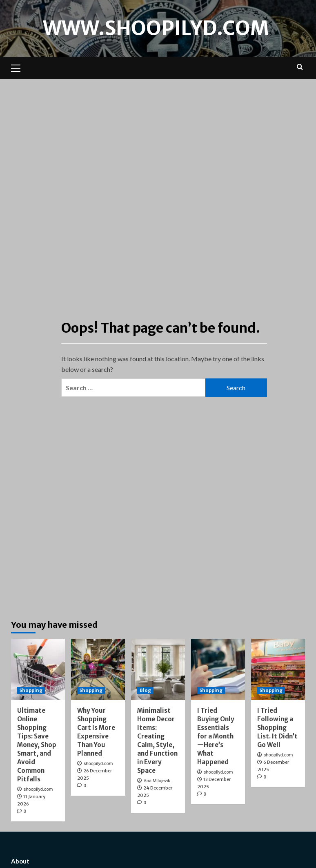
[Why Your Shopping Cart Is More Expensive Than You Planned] (98, 669)
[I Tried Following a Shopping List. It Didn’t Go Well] (278, 669)
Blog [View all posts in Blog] (145, 690)
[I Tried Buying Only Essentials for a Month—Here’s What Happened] (218, 669)
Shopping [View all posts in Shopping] (31, 690)
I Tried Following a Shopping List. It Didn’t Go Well (277, 728)
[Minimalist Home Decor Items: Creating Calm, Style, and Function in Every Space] (158, 669)
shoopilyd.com (38, 789)
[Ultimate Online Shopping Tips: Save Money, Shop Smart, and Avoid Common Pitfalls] (38, 669)
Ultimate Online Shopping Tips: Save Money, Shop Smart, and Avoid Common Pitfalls (37, 745)
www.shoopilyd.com (156, 28)
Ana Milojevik (157, 781)
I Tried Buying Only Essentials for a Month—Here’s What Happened (216, 736)
